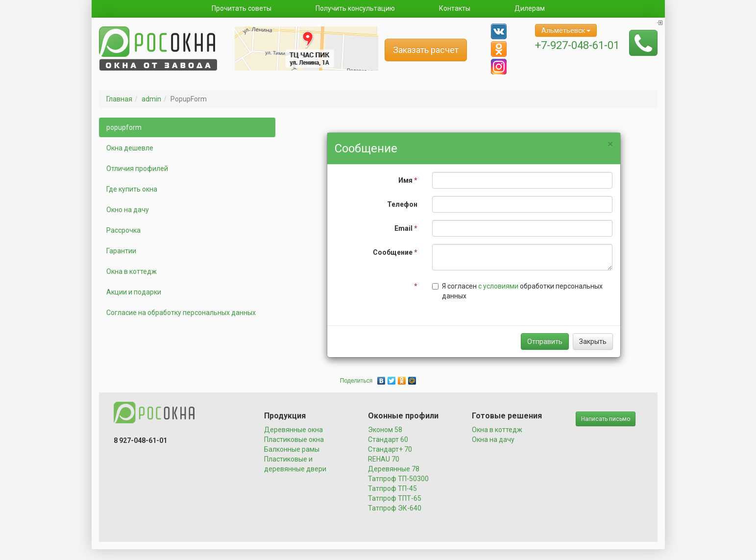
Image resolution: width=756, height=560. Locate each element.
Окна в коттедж (132, 271)
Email (406, 228)
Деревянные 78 (394, 469)
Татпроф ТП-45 (392, 488)
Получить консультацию (355, 8)
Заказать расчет (426, 50)
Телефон (402, 204)
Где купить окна (132, 189)
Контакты (455, 8)
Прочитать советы (242, 8)
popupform (124, 127)
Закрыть (593, 341)
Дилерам (530, 8)
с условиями (498, 286)
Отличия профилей (137, 169)
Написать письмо (606, 419)
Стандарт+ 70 (390, 449)
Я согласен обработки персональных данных (517, 291)
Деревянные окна (293, 430)
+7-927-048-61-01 (577, 45)
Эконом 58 (385, 430)
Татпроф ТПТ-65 (395, 498)
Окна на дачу (493, 439)
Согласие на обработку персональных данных (181, 313)
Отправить (545, 341)
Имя (408, 180)
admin (151, 99)
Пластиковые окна (294, 439)
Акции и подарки (134, 292)
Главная (119, 99)
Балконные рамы (292, 449)
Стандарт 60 (388, 439)
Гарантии (121, 251)
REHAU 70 (384, 459)
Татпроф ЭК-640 (395, 508)
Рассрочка (123, 230)
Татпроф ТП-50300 (398, 479)
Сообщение (395, 252)
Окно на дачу (128, 210)
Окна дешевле (130, 148)
